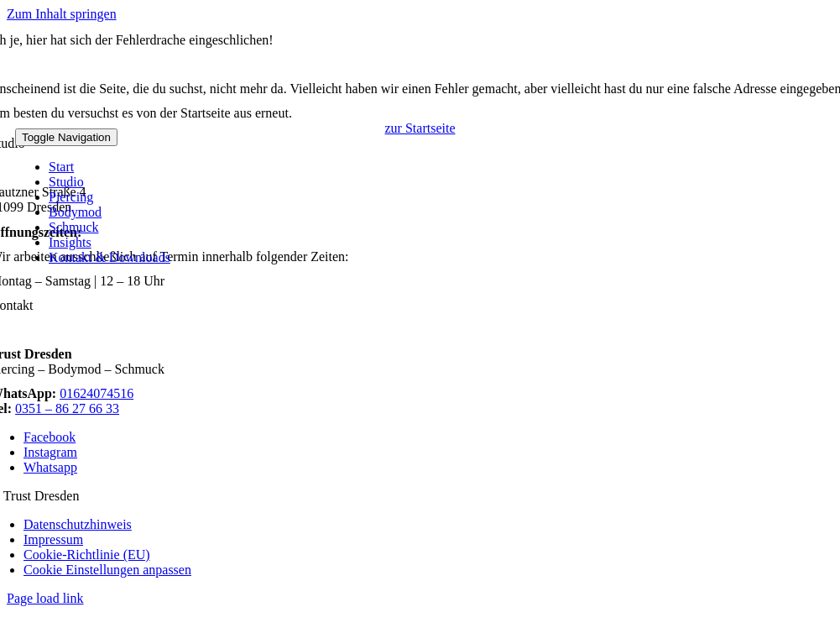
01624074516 (97, 393)
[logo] (183, 120)
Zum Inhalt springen (62, 14)
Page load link (45, 598)
